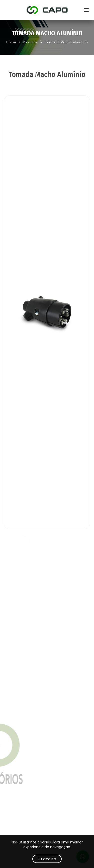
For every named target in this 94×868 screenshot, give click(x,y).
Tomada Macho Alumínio (66, 42)
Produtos (31, 42)
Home (12, 42)
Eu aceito (47, 859)
